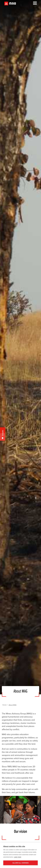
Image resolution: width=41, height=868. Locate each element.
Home (4, 705)
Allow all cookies (20, 863)
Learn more (17, 857)
